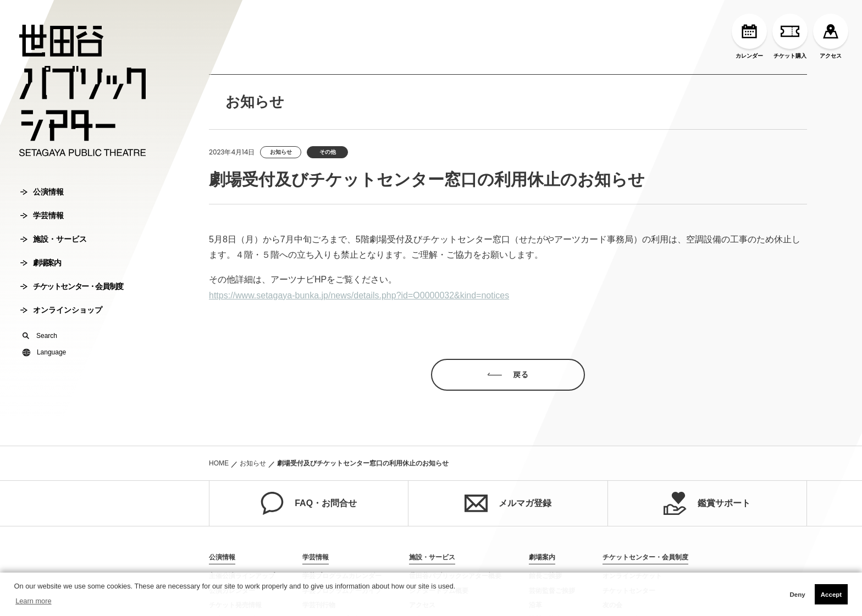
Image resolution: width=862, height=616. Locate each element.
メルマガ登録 (508, 503)
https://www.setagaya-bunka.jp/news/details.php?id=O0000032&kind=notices (359, 295)
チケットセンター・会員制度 (72, 286)
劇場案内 (40, 263)
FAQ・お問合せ (309, 503)
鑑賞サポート (707, 503)
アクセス (831, 36)
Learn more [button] (33, 601)
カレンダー (749, 36)
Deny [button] (797, 595)
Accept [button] (831, 595)
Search (40, 336)
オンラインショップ (61, 310)
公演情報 (42, 192)
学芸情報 (42, 215)
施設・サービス (54, 239)
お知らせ (253, 463)
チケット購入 (790, 36)
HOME (219, 463)
